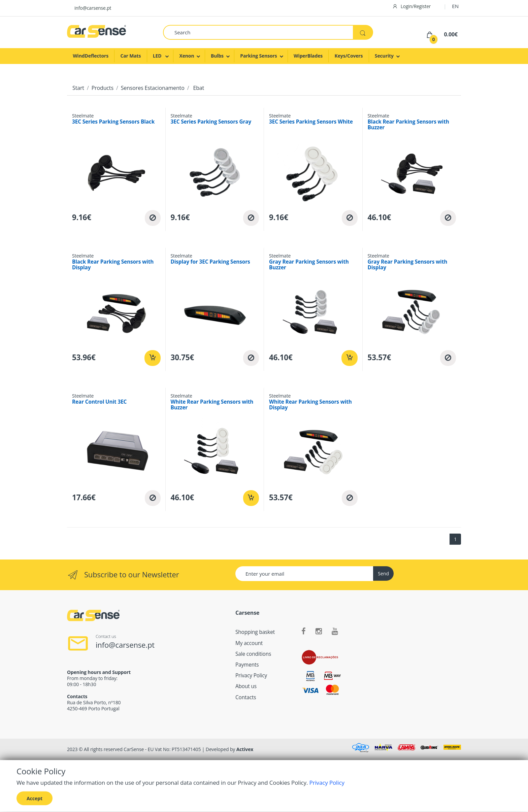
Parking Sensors (258, 56)
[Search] (258, 32)
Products (103, 88)
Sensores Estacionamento (153, 88)
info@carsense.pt (93, 8)
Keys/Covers (349, 56)
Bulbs (217, 56)
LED (158, 56)
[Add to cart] (152, 358)
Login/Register (412, 6)
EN (455, 6)
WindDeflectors (91, 56)
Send (383, 573)
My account (249, 643)
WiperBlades (308, 56)
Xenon (187, 56)
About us (246, 686)
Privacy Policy (251, 675)
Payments (247, 665)
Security (384, 56)
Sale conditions (253, 654)
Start (78, 88)
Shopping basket (255, 632)
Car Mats (130, 56)
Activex (245, 749)
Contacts (246, 697)
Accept (35, 798)
